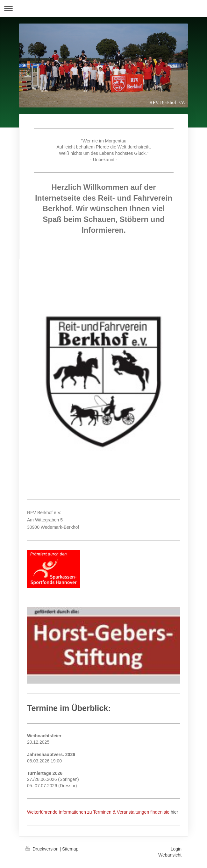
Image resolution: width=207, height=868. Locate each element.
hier (174, 812)
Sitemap (70, 849)
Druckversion (43, 849)
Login (176, 849)
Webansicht (170, 855)
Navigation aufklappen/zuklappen (103, 8)
